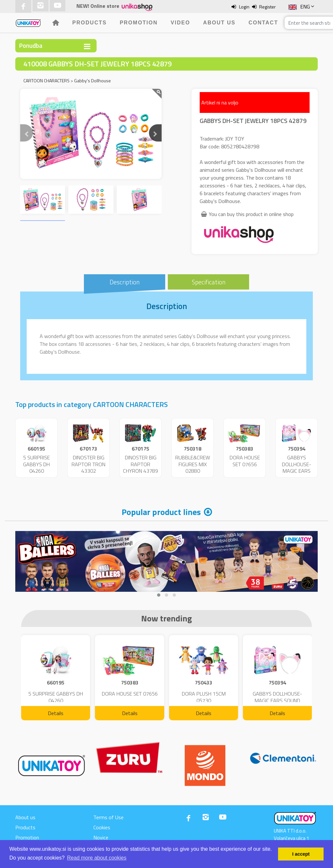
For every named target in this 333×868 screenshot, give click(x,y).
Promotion (139, 23)
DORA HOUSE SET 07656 (245, 461)
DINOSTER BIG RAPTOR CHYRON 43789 (140, 464)
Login (244, 7)
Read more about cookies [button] (97, 858)
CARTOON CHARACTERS (47, 81)
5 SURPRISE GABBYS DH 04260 (36, 464)
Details (56, 713)
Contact (263, 23)
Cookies (102, 827)
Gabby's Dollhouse (93, 81)
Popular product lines (161, 512)
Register (267, 7)
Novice (101, 837)
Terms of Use (108, 817)
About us (220, 23)
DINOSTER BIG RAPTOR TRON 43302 (88, 464)
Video (180, 23)
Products (89, 23)
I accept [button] (301, 854)
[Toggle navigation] (87, 46)
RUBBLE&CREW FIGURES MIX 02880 (193, 464)
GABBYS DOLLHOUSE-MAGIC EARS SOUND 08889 (297, 468)
